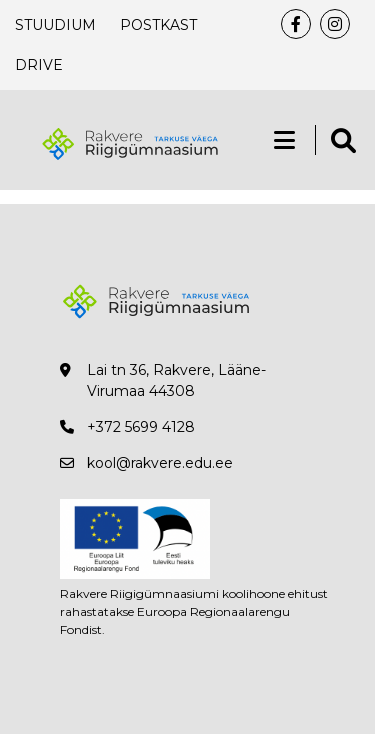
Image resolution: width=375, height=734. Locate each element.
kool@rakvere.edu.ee (160, 463)
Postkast (158, 25)
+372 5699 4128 (141, 427)
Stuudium (55, 25)
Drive (39, 65)
